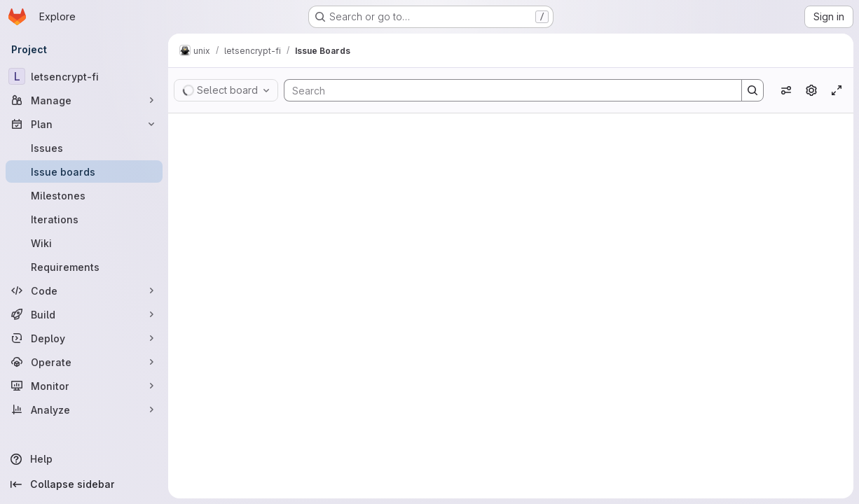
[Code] (84, 290)
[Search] (506, 90)
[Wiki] (84, 243)
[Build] (84, 314)
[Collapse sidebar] (84, 484)
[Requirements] (84, 267)
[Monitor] (84, 386)
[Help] (84, 459)
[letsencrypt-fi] (84, 76)
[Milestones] (84, 195)
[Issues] (84, 148)
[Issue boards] (84, 171)
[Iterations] (84, 219)
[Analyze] (84, 409)
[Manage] (84, 100)
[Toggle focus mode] (837, 90)
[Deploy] (84, 338)
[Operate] (84, 362)
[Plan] (84, 124)
